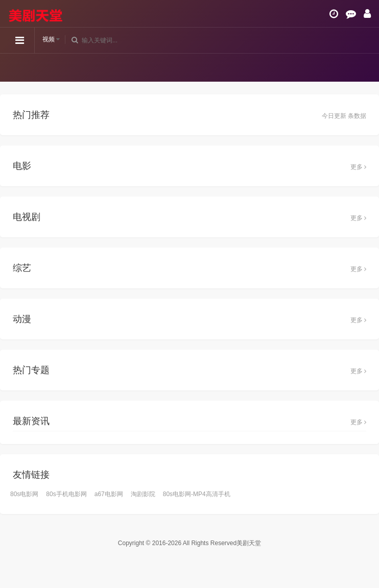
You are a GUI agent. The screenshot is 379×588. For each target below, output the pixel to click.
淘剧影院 (143, 494)
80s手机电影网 (66, 494)
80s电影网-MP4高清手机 (197, 494)
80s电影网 (24, 494)
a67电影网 (109, 494)
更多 (358, 167)
